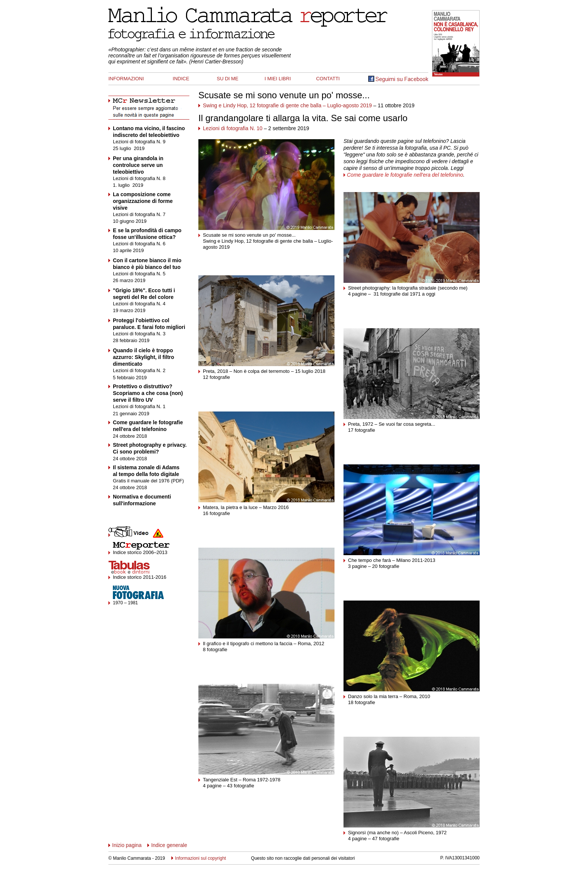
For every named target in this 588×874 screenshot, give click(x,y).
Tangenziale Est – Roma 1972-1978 (242, 780)
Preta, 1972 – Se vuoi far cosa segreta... (392, 424)
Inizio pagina (125, 845)
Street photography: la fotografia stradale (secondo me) (408, 288)
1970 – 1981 (125, 603)
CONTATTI (328, 79)
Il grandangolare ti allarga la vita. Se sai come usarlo (303, 118)
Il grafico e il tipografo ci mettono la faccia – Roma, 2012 (264, 643)
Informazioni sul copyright (199, 858)
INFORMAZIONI (126, 79)
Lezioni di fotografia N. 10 (233, 128)
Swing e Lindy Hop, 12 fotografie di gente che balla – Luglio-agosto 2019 (287, 105)
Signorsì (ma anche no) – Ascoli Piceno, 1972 (397, 833)
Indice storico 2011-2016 (139, 577)
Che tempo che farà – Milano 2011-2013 (392, 560)
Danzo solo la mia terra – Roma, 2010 (389, 696)
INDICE (181, 79)
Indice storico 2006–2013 (140, 552)
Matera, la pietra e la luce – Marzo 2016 (246, 507)
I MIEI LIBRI (277, 79)
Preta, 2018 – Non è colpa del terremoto (246, 371)
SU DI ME (228, 79)
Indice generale (169, 845)
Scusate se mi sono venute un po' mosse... (284, 95)
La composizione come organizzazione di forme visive (143, 201)
